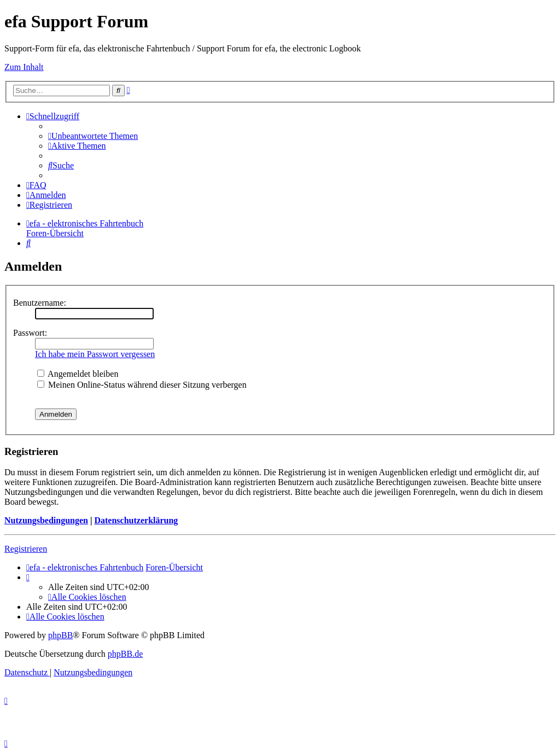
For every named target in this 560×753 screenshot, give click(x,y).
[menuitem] (93, 136)
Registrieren (26, 549)
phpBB (60, 635)
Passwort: (30, 333)
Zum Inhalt (24, 67)
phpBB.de (125, 654)
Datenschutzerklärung (136, 520)
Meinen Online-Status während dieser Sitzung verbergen (142, 385)
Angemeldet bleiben (78, 374)
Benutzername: (40, 303)
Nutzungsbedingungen (46, 520)
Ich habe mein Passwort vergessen (95, 354)
